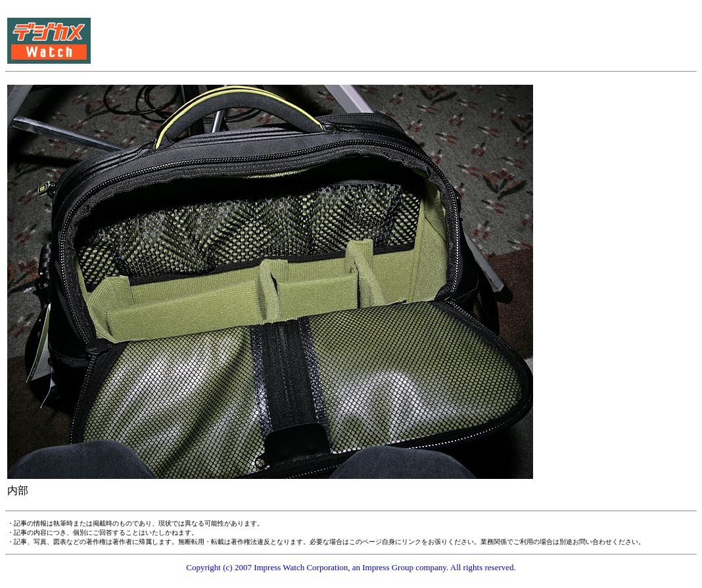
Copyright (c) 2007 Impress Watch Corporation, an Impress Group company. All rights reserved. (351, 567)
